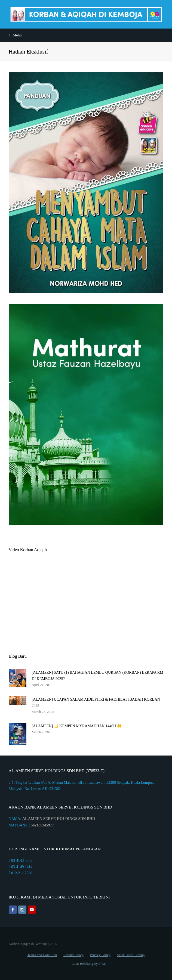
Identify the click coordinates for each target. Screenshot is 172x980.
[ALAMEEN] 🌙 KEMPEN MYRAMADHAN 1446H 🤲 (77, 726)
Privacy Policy (100, 955)
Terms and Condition (42, 955)
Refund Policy (73, 955)
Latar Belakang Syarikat (89, 964)
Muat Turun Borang (131, 955)
